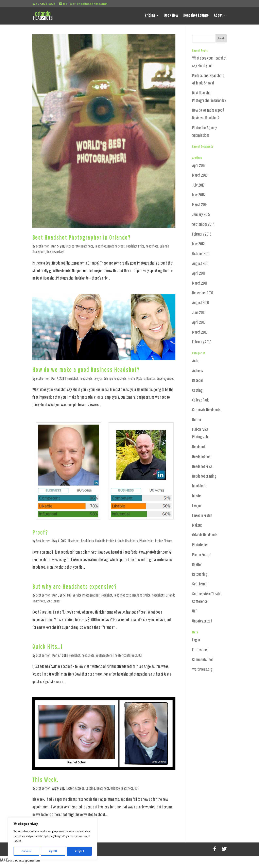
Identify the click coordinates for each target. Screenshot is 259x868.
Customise (27, 851)
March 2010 (200, 332)
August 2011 (200, 263)
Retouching (200, 574)
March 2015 (200, 204)
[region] (53, 839)
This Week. (45, 780)
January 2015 (201, 214)
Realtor (151, 378)
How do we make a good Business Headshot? (86, 370)
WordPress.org (202, 669)
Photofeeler (146, 541)
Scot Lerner (43, 541)
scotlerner (42, 246)
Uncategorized (55, 252)
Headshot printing (204, 476)
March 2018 (200, 175)
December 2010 (203, 293)
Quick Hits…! (47, 646)
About (218, 16)
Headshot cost (116, 246)
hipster (197, 496)
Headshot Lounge (196, 16)
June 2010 (199, 312)
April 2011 (198, 273)
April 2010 (199, 322)
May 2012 (198, 244)
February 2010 (202, 342)
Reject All (53, 851)
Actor (71, 788)
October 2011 (201, 253)
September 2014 (203, 224)
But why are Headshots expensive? (75, 587)
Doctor (197, 419)
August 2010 (201, 302)
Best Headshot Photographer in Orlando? (82, 237)
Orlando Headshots (115, 378)
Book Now (171, 16)
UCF (141, 655)
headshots (152, 246)
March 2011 (200, 283)
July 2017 (198, 185)
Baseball (198, 380)
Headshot (100, 246)
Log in (196, 640)
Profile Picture (136, 378)
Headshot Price (135, 246)
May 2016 (198, 195)
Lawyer (98, 378)
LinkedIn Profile (105, 541)
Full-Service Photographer (83, 595)
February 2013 (202, 234)
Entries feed (200, 650)
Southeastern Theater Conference (116, 655)
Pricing (150, 16)
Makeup (197, 525)
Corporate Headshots (80, 246)
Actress (80, 788)
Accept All (79, 851)
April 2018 (199, 165)
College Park (200, 400)
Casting (90, 788)
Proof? (40, 532)
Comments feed (203, 659)
